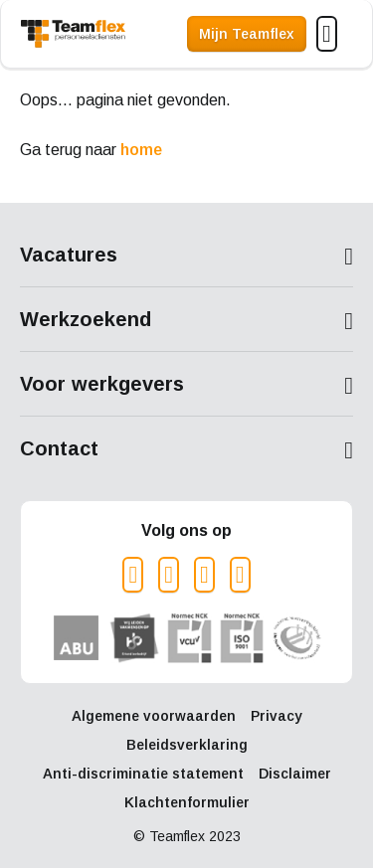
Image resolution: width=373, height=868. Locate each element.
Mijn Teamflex (247, 34)
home (141, 150)
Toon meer (186, 257)
